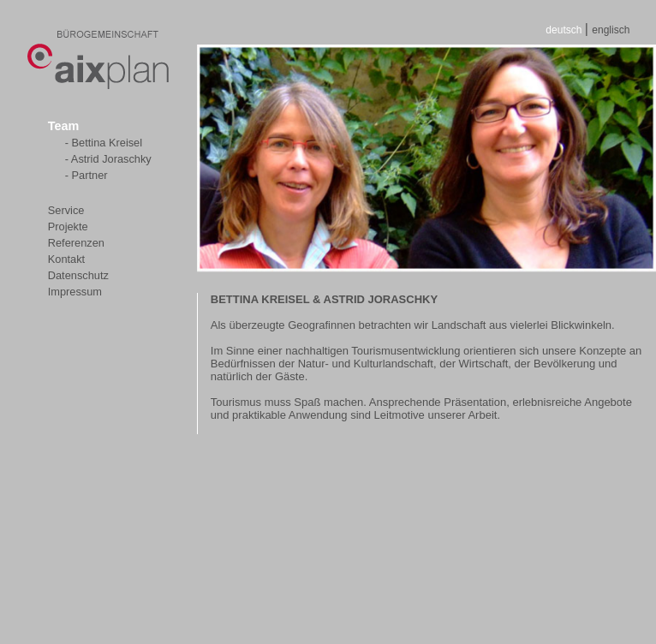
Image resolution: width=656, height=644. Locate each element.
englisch (611, 30)
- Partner (86, 175)
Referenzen (76, 243)
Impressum (75, 292)
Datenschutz (78, 275)
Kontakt (66, 259)
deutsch (565, 30)
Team (64, 126)
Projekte (68, 227)
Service (66, 210)
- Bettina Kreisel (104, 143)
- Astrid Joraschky (108, 159)
